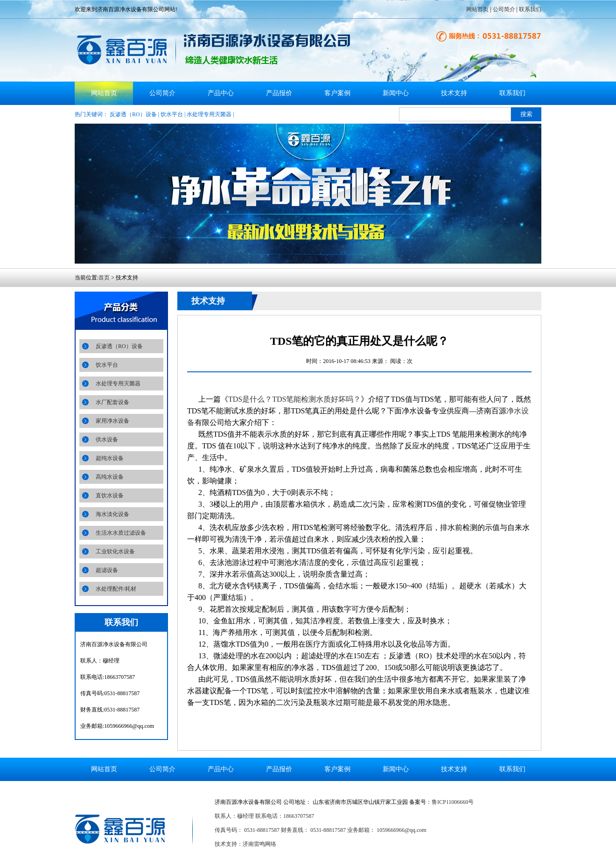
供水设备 (107, 439)
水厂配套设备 (112, 402)
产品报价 (279, 93)
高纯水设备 (110, 477)
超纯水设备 (110, 458)
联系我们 (530, 9)
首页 (104, 278)
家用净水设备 (112, 421)
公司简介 (504, 9)
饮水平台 (172, 114)
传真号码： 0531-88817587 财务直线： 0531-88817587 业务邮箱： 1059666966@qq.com (321, 830)
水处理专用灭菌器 (209, 114)
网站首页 (477, 9)
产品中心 (221, 93)
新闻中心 (396, 93)
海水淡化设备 (112, 514)
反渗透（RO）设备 (133, 114)
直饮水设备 (110, 495)
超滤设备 (107, 570)
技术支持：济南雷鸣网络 (245, 844)
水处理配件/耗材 (116, 589)
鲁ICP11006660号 (453, 802)
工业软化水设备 (115, 551)
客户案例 (337, 93)
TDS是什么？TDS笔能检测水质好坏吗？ (294, 399)
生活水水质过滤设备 (121, 533)
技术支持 (454, 93)
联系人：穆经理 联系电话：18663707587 (264, 816)
